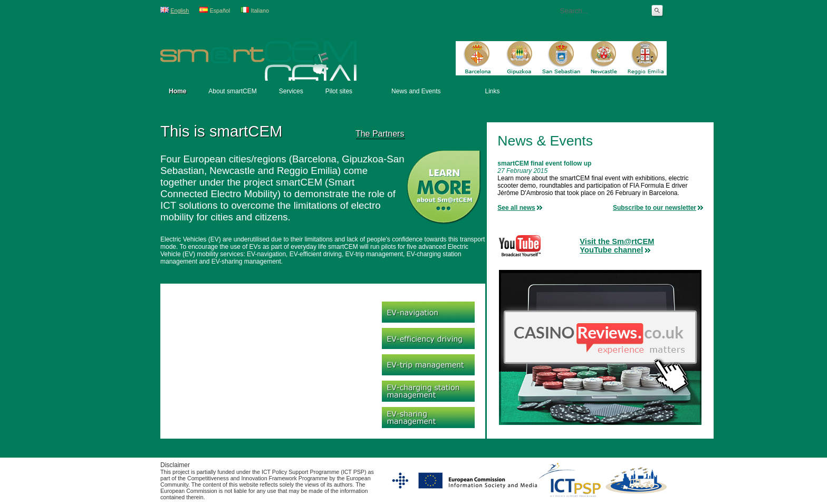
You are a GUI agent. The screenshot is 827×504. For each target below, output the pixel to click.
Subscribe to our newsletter (655, 208)
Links (492, 91)
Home (177, 91)
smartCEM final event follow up (544, 163)
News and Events (416, 91)
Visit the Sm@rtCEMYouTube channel (617, 246)
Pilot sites (339, 91)
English (180, 11)
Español (220, 11)
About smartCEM (232, 91)
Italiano (260, 11)
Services (291, 91)
